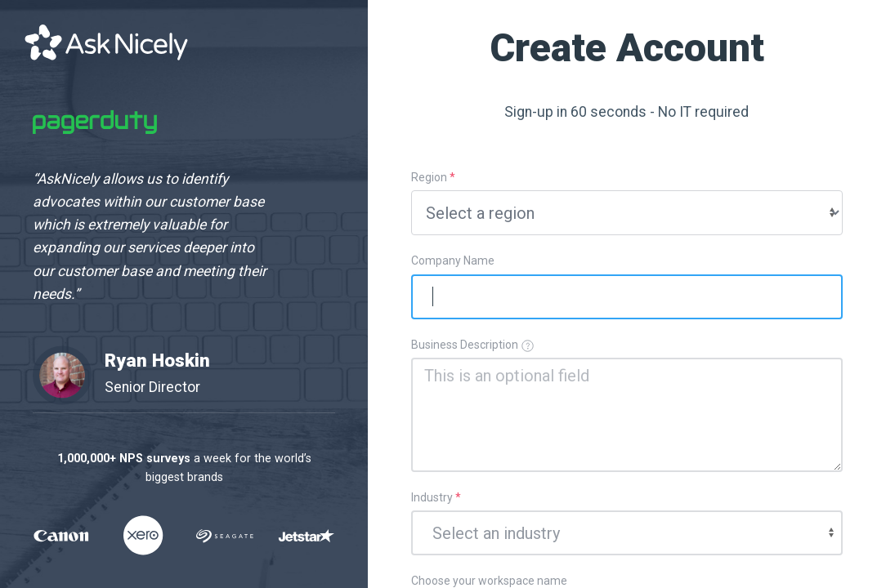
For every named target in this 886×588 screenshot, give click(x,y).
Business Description (472, 345)
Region (433, 177)
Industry (436, 497)
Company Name (453, 261)
